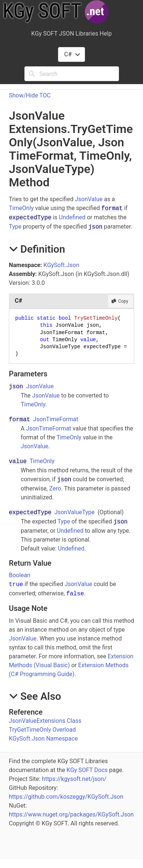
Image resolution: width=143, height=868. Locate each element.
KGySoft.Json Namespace (43, 739)
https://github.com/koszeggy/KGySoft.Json (66, 797)
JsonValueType (74, 512)
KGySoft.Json (62, 265)
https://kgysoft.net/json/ (74, 779)
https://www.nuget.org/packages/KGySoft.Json (71, 814)
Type (15, 227)
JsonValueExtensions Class (45, 721)
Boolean (20, 575)
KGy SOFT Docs (87, 770)
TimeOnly (21, 208)
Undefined (72, 217)
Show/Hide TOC (30, 95)
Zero (55, 488)
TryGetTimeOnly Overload (42, 730)
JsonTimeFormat (56, 419)
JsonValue (89, 199)
